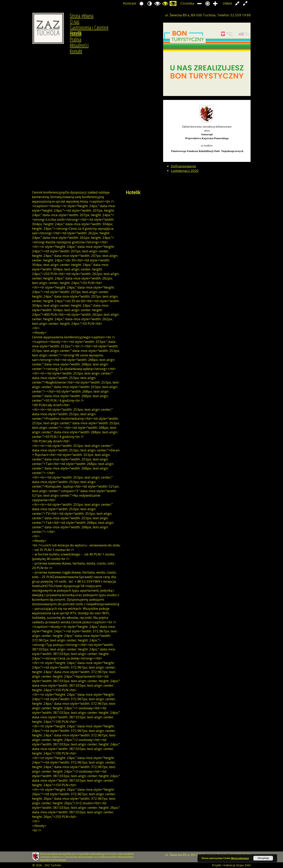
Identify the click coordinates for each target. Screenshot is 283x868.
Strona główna (82, 16)
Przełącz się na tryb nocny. (149, 3)
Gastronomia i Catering (89, 28)
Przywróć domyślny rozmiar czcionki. (207, 3)
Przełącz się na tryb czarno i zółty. (165, 3)
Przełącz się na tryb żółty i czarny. (173, 3)
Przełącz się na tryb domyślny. (142, 3)
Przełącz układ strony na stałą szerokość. (237, 3)
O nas (75, 22)
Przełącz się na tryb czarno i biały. (157, 3)
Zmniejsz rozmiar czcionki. (200, 3)
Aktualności (79, 45)
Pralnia (76, 39)
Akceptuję (263, 858)
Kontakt (76, 51)
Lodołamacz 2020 (185, 171)
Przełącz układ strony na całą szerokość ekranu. (245, 3)
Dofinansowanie (183, 166)
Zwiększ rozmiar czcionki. (215, 3)
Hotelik (76, 33)
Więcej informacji (240, 858)
